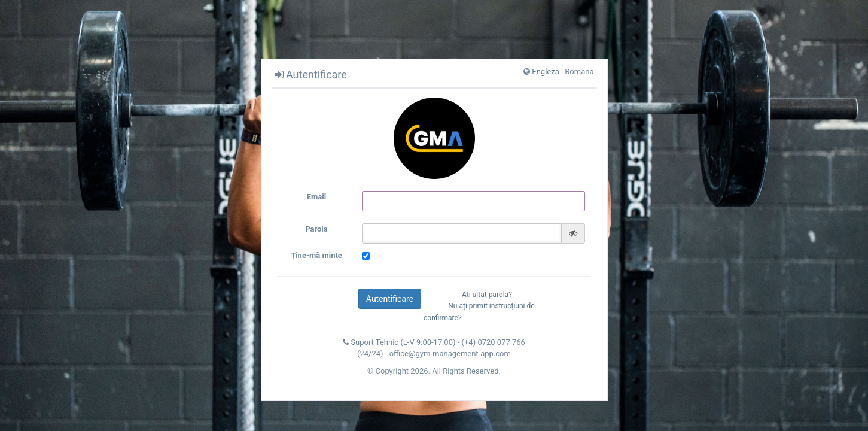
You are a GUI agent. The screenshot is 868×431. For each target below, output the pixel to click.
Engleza (545, 72)
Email (316, 197)
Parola (316, 229)
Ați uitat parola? (487, 295)
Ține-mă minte (316, 255)
